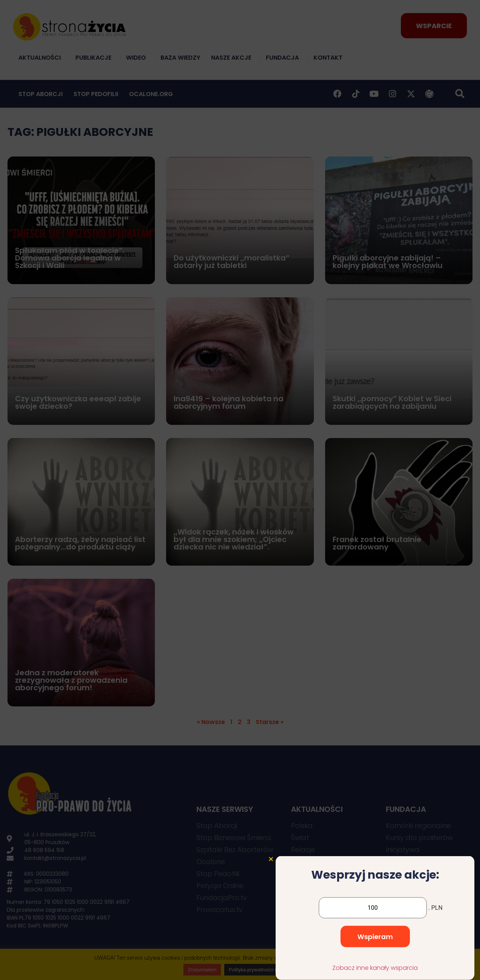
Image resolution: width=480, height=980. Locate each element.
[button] (271, 898)
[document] (240, 490)
